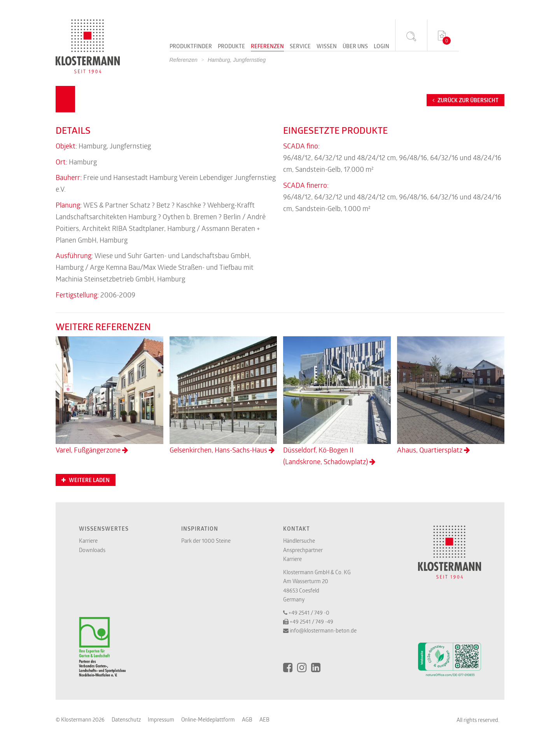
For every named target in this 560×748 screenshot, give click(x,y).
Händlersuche (299, 541)
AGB (247, 719)
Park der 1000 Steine (206, 541)
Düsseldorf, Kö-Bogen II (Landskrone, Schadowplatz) (337, 401)
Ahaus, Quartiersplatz (451, 395)
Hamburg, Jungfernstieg (237, 60)
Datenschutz (126, 719)
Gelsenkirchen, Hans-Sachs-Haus (223, 395)
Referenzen (267, 47)
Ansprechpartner (303, 550)
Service (300, 47)
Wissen (327, 47)
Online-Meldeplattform (208, 719)
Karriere (88, 541)
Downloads (92, 550)
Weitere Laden (86, 480)
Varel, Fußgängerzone (109, 395)
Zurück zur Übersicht (465, 100)
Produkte (231, 47)
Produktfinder (191, 47)
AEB (264, 719)
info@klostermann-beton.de (323, 630)
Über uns (355, 47)
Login (381, 47)
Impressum (161, 719)
